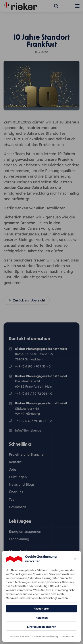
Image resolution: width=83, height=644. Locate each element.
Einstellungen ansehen (42, 627)
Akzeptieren (41, 609)
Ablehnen (42, 618)
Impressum (68, 636)
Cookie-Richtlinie (19, 636)
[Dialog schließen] (75, 559)
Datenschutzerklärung (45, 636)
